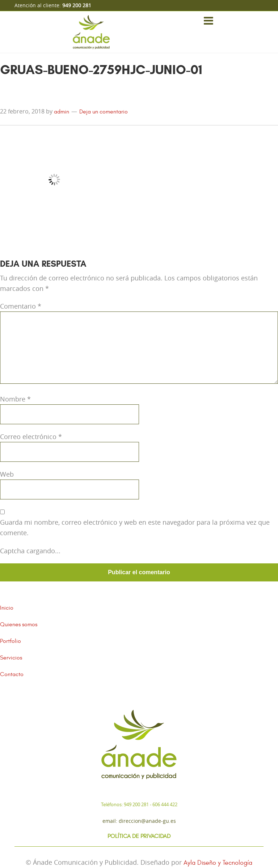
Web (7, 474)
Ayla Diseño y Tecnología (218, 863)
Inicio (7, 608)
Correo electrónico (31, 437)
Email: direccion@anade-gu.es (139, 821)
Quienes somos (19, 624)
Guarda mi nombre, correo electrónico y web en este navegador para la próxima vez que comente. (135, 527)
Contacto (12, 674)
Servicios (11, 658)
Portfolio (10, 641)
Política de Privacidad (139, 836)
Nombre (15, 399)
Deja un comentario (104, 112)
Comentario (21, 306)
